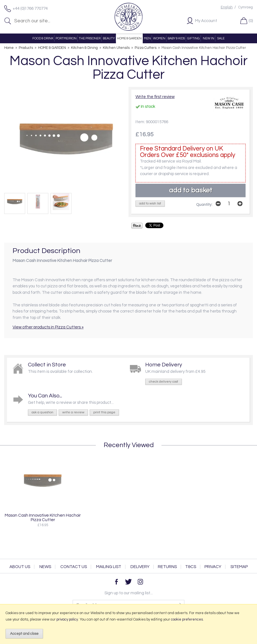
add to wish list (150, 203)
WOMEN (159, 38)
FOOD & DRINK (43, 38)
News (45, 567)
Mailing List (109, 567)
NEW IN (209, 38)
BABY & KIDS (176, 38)
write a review (73, 412)
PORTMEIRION (66, 38)
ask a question (42, 412)
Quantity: (204, 205)
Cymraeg (246, 7)
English (227, 7)
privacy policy (67, 619)
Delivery (140, 567)
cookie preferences (187, 619)
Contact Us (74, 567)
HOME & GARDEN (129, 38)
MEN (147, 38)
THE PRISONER (90, 38)
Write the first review (155, 97)
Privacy (213, 567)
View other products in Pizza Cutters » (48, 327)
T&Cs (191, 567)
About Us (20, 567)
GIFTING (193, 38)
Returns (167, 567)
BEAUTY (109, 38)
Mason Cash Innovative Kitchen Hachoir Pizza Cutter (43, 517)
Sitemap (239, 567)
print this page (104, 412)
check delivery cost (164, 382)
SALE (221, 38)
